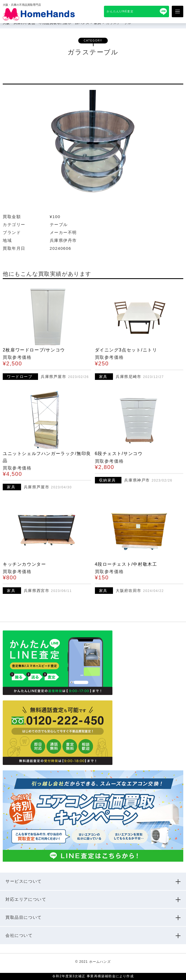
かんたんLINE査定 (120, 11)
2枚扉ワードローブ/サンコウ (34, 350)
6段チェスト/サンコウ (119, 454)
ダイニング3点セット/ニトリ (126, 350)
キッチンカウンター (24, 564)
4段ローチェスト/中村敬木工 (126, 564)
